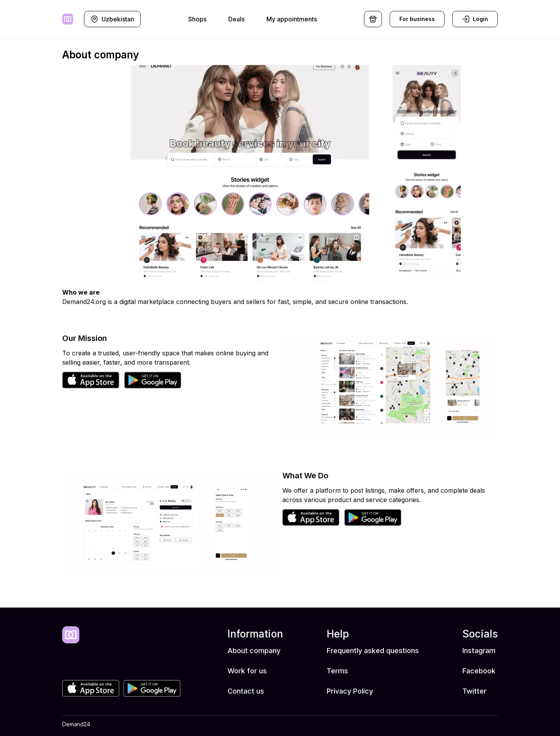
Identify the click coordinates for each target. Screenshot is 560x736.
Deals (236, 19)
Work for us (247, 671)
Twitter (474, 691)
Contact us (246, 691)
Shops (197, 19)
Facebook (479, 671)
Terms (337, 671)
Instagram (479, 651)
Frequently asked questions (373, 651)
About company (254, 651)
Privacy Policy (350, 691)
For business (417, 19)
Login (475, 19)
